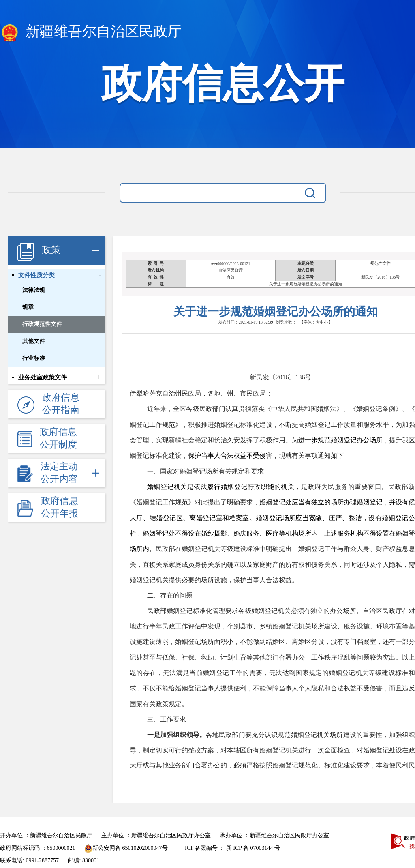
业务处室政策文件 (43, 377)
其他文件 (34, 341)
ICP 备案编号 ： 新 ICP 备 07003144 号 (232, 848)
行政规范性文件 (42, 324)
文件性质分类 (36, 275)
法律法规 (34, 290)
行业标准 (34, 358)
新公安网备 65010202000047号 (126, 848)
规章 (28, 307)
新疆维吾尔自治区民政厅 (91, 33)
